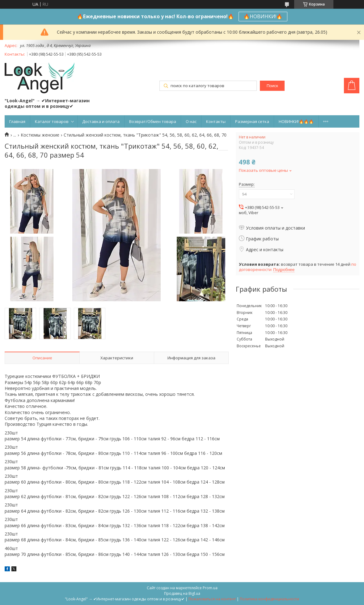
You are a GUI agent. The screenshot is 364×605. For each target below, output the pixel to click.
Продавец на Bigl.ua (182, 593)
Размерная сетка (252, 121)
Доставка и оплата (101, 121)
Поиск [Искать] (272, 86)
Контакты (216, 121)
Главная (17, 121)
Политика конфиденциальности (269, 599)
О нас (191, 121)
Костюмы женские (40, 135)
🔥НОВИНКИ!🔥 (263, 16)
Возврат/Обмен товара (153, 121)
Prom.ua (210, 588)
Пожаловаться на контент (212, 599)
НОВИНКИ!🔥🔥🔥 (296, 121)
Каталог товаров (52, 121)
